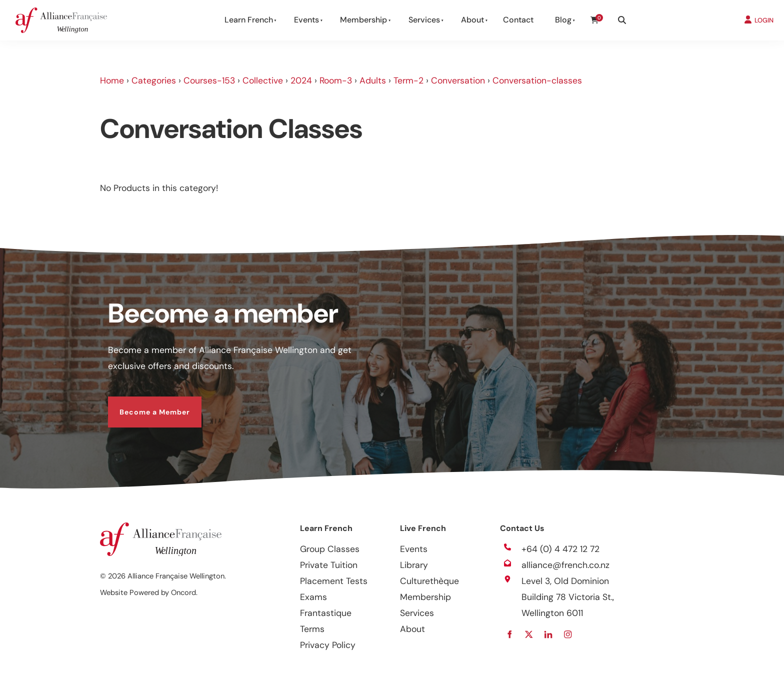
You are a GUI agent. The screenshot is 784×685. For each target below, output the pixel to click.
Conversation (458, 80)
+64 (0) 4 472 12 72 (560, 549)
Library (414, 565)
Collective (263, 80)
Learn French (249, 20)
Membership (363, 20)
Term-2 (408, 80)
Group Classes (330, 549)
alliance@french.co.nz (565, 565)
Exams (313, 597)
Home (112, 80)
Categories (154, 80)
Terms (312, 629)
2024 (301, 80)
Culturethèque (429, 581)
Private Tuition (329, 565)
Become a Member (143, 404)
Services (424, 20)
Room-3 (336, 80)
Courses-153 (209, 80)
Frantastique (326, 613)
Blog (563, 20)
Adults (373, 80)
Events (306, 20)
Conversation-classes (537, 80)
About (472, 20)
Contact (518, 20)
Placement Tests (334, 581)
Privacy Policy (328, 645)
